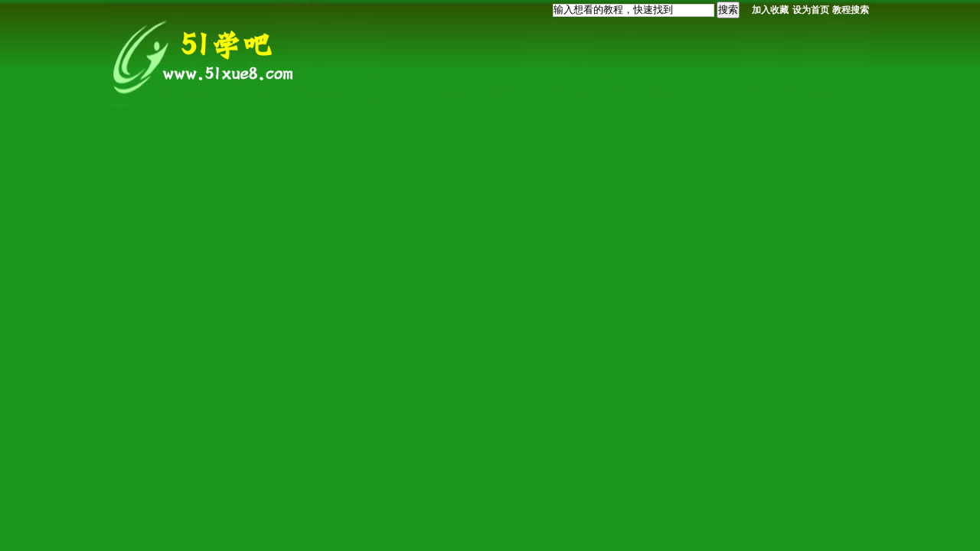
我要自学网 (207, 55)
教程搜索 (851, 10)
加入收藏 (770, 10)
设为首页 (811, 10)
